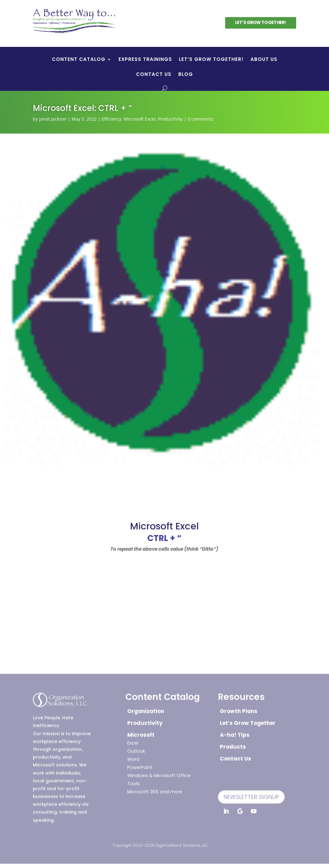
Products (233, 745)
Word (133, 757)
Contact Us (154, 75)
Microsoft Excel (140, 119)
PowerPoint (140, 765)
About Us (264, 60)
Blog (186, 75)
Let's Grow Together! (261, 22)
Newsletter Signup (251, 795)
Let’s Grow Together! (211, 60)
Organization (146, 709)
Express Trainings (145, 60)
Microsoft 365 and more (155, 790)
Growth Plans (239, 709)
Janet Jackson (53, 119)
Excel (133, 741)
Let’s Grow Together (248, 721)
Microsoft (141, 733)
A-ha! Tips (235, 733)
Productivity (170, 119)
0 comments (200, 119)
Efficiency (111, 119)
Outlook (136, 749)
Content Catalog (79, 60)
